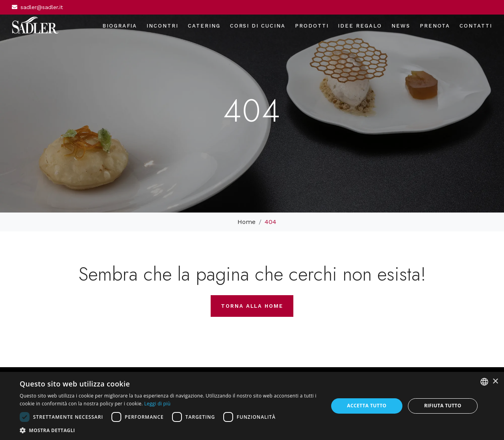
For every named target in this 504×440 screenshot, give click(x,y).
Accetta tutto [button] (367, 406)
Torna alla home (252, 306)
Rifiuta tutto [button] (443, 406)
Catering (204, 26)
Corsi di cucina (258, 26)
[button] (170, 430)
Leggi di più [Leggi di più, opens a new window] (157, 404)
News (401, 26)
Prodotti (312, 26)
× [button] (495, 382)
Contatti (476, 26)
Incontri (162, 26)
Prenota (435, 26)
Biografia (120, 26)
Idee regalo (360, 26)
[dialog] (252, 406)
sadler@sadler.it (42, 7)
